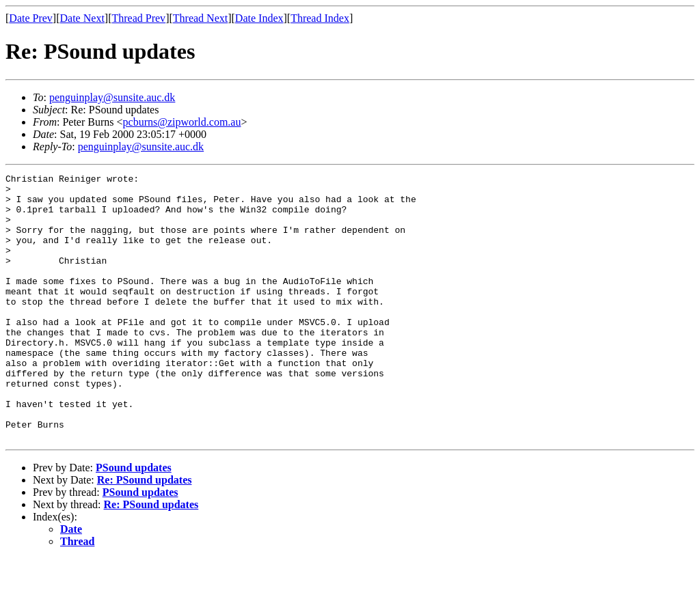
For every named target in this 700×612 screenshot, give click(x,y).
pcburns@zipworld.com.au (182, 122)
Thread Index (320, 18)
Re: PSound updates (145, 533)
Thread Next (200, 18)
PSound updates (134, 521)
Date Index (259, 18)
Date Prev (31, 18)
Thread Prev (138, 18)
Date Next (82, 18)
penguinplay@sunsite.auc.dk (112, 97)
